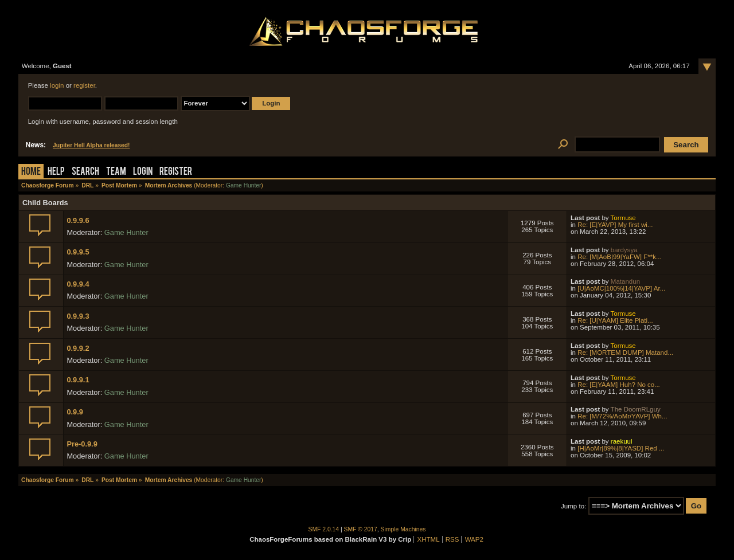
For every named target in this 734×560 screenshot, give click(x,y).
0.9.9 (75, 412)
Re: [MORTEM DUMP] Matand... (625, 353)
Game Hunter (243, 185)
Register (176, 172)
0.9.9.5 (78, 252)
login (57, 85)
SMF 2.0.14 (324, 529)
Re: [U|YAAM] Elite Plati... (615, 320)
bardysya (624, 250)
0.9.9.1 (78, 380)
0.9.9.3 (78, 316)
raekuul (622, 441)
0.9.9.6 (78, 220)
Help (56, 172)
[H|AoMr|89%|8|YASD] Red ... (621, 448)
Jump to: (573, 506)
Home (31, 172)
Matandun (625, 281)
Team (116, 172)
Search (85, 172)
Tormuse (623, 218)
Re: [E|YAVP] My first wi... (615, 225)
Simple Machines (403, 529)
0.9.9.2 (78, 348)
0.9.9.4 (78, 284)
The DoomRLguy (636, 409)
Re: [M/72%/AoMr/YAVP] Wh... (622, 416)
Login (143, 172)
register (84, 85)
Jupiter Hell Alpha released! (91, 145)
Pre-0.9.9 (82, 444)
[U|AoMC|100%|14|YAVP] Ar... (621, 288)
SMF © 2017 (361, 529)
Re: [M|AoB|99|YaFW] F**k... (619, 257)
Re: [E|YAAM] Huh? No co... (619, 385)
